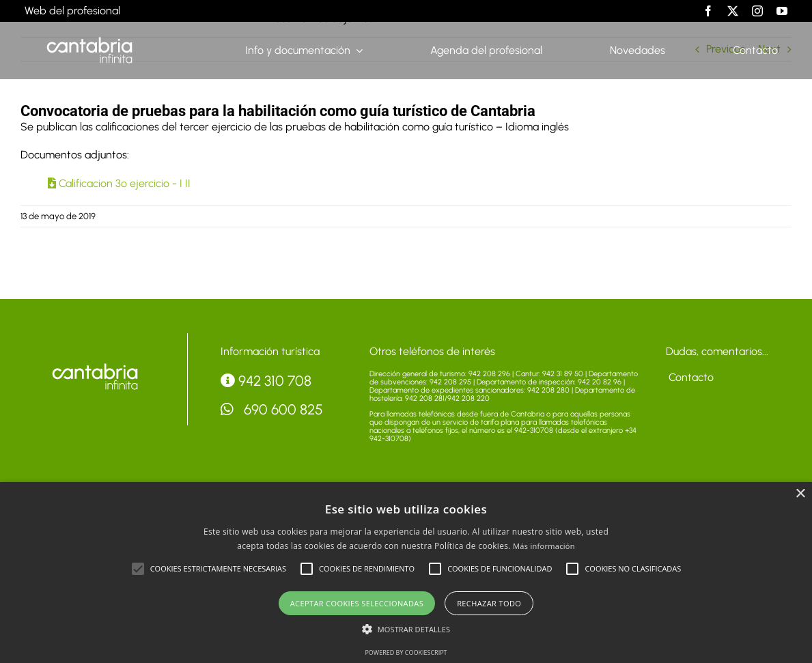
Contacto (690, 377)
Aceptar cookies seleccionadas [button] (357, 603)
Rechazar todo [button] (489, 603)
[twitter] (733, 11)
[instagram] (757, 11)
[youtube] (782, 11)
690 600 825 (272, 409)
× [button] (800, 494)
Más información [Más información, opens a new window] (544, 546)
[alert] (406, 573)
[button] (138, 569)
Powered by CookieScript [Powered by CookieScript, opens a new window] (406, 652)
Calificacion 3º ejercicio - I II (119, 183)
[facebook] (708, 11)
